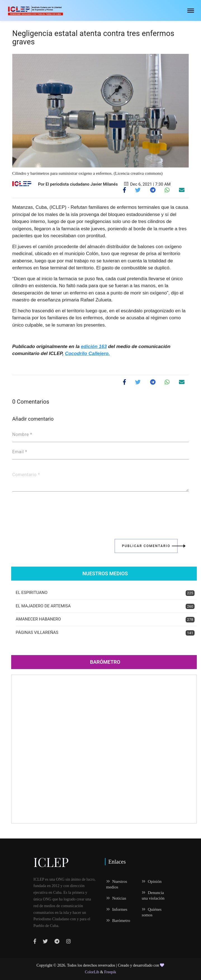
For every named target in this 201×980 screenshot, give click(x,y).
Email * (20, 452)
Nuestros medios (117, 884)
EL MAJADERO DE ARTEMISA (105, 606)
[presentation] (55, 511)
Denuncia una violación (153, 895)
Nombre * (22, 435)
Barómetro (105, 662)
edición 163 (94, 347)
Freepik (110, 972)
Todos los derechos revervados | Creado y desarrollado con (114, 965)
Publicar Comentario (150, 546)
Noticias (116, 898)
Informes (117, 909)
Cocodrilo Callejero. (87, 354)
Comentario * (26, 475)
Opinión (152, 881)
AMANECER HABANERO (105, 620)
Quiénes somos (152, 912)
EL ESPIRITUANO (105, 593)
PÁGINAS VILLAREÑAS (105, 633)
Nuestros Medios (105, 573)
